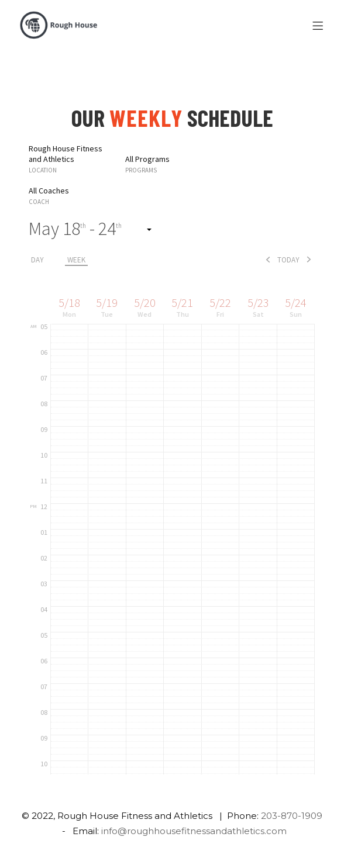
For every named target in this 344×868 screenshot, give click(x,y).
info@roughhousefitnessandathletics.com (194, 831)
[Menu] (320, 26)
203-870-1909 (292, 816)
